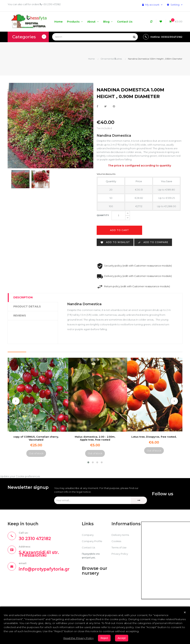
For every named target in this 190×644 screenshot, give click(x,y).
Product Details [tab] (27, 306)
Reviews (20, 316)
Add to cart (119, 230)
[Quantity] (118, 215)
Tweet (105, 107)
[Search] (95, 37)
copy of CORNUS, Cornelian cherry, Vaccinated (36, 438)
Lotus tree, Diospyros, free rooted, (154, 437)
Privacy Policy (120, 554)
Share (97, 107)
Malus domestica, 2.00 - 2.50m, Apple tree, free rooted (95, 438)
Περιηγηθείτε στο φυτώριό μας (91, 556)
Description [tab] (23, 297)
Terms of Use (119, 547)
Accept (122, 638)
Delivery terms (120, 535)
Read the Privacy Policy (78, 638)
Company (88, 535)
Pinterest (114, 107)
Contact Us (88, 547)
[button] (88, 462)
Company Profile (92, 541)
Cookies (116, 541)
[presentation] (16, 401)
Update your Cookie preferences (20, 476)
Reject (104, 638)
